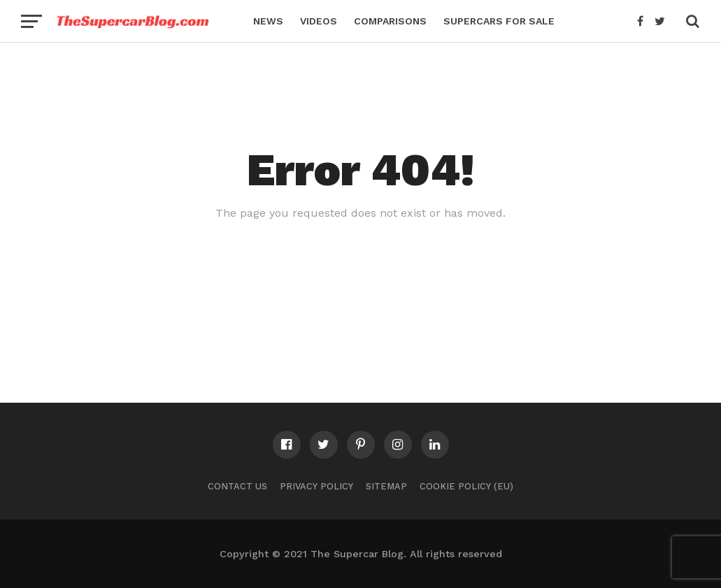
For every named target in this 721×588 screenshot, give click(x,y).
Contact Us (237, 486)
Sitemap (386, 486)
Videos (319, 21)
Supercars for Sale (499, 21)
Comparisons (390, 21)
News (268, 21)
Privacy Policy (316, 486)
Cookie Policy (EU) (466, 486)
